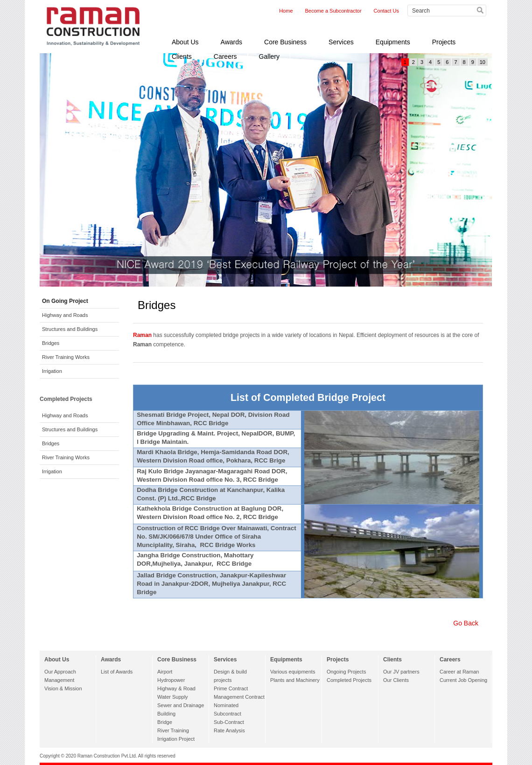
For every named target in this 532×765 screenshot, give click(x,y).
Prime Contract (231, 688)
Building (166, 714)
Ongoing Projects (346, 672)
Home (286, 11)
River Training (173, 730)
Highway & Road (176, 688)
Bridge (165, 722)
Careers (225, 56)
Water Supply (173, 697)
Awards (231, 42)
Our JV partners (401, 672)
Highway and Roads (65, 315)
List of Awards (117, 672)
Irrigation (52, 371)
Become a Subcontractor (333, 11)
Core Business (285, 42)
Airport (165, 672)
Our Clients (396, 680)
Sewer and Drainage (181, 705)
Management (59, 680)
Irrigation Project (176, 739)
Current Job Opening (463, 680)
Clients (182, 56)
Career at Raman (459, 672)
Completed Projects (349, 680)
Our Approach (60, 672)
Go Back (466, 623)
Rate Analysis (229, 730)
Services (341, 42)
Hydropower (171, 680)
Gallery (269, 56)
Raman (142, 335)
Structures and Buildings (70, 329)
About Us (185, 42)
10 (483, 62)
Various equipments (293, 672)
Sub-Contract (229, 722)
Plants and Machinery (295, 680)
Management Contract (239, 697)
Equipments (393, 42)
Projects (444, 42)
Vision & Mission (63, 688)
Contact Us (386, 11)
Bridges (51, 343)
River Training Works (66, 357)
